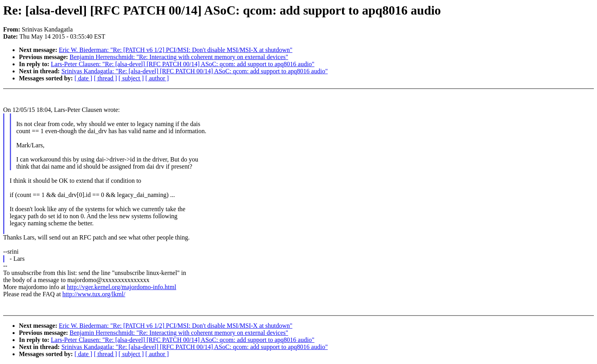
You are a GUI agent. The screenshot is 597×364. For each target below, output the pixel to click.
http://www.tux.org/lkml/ (94, 294)
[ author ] (157, 78)
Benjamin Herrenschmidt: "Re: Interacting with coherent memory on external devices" (179, 57)
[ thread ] (105, 78)
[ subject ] (131, 78)
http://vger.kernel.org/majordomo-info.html (122, 287)
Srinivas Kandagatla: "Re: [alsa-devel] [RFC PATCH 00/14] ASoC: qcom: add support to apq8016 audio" (195, 71)
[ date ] (83, 78)
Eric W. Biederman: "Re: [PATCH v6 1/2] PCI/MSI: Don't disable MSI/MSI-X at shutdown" (176, 50)
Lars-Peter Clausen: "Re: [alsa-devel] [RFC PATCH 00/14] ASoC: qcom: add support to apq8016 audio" (183, 64)
